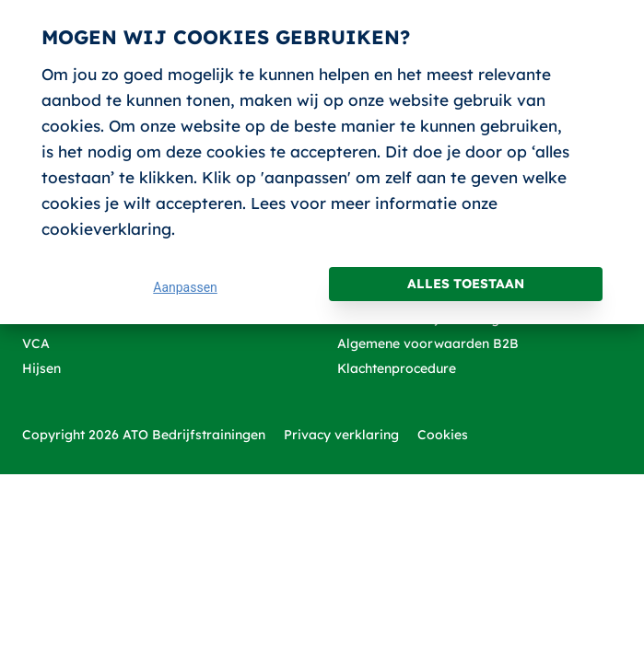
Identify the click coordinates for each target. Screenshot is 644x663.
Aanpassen (185, 287)
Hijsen (41, 368)
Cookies (443, 435)
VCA (36, 343)
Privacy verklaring (341, 435)
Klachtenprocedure (397, 368)
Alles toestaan (466, 284)
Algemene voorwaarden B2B (428, 343)
